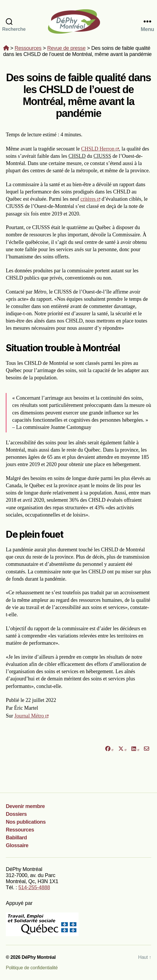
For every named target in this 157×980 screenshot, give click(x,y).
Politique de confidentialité (32, 968)
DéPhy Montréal (78, 21)
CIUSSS (102, 156)
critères (90, 199)
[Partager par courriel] (147, 749)
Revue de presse (66, 48)
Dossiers (16, 814)
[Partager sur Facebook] (109, 749)
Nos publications (26, 822)
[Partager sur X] (122, 749)
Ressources (28, 48)
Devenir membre (25, 806)
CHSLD (77, 156)
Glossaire (17, 845)
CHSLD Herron (100, 149)
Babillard (16, 838)
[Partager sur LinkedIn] (135, 749)
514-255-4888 (34, 887)
